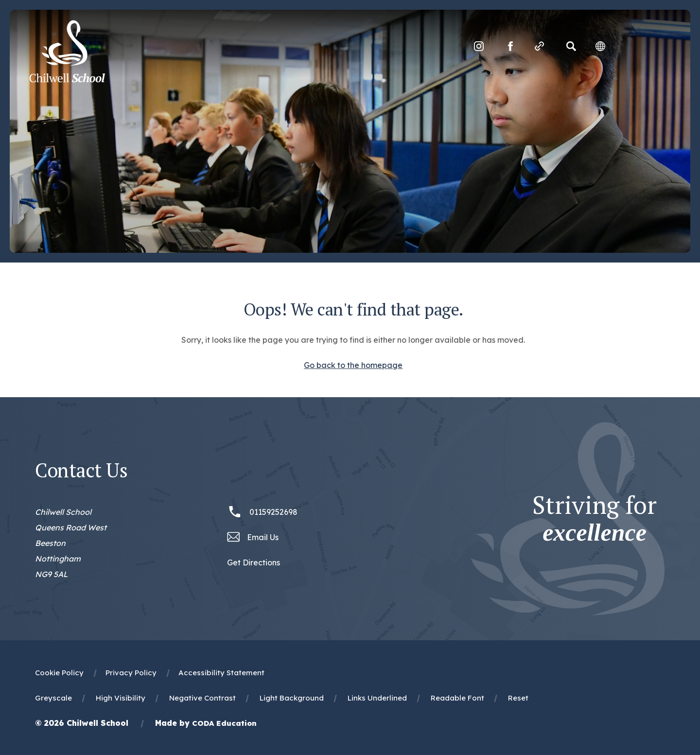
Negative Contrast (202, 698)
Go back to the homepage (353, 365)
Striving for (595, 519)
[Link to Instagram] (479, 46)
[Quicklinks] (540, 46)
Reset (518, 698)
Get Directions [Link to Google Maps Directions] (254, 562)
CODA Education (224, 723)
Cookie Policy (59, 673)
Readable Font (457, 698)
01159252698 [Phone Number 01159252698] (273, 512)
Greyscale (53, 698)
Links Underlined (377, 698)
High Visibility (121, 698)
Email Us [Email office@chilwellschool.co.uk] (263, 537)
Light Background (292, 698)
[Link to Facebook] (510, 46)
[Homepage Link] (67, 80)
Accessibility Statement (221, 673)
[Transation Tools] (600, 46)
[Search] (571, 46)
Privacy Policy (131, 673)
